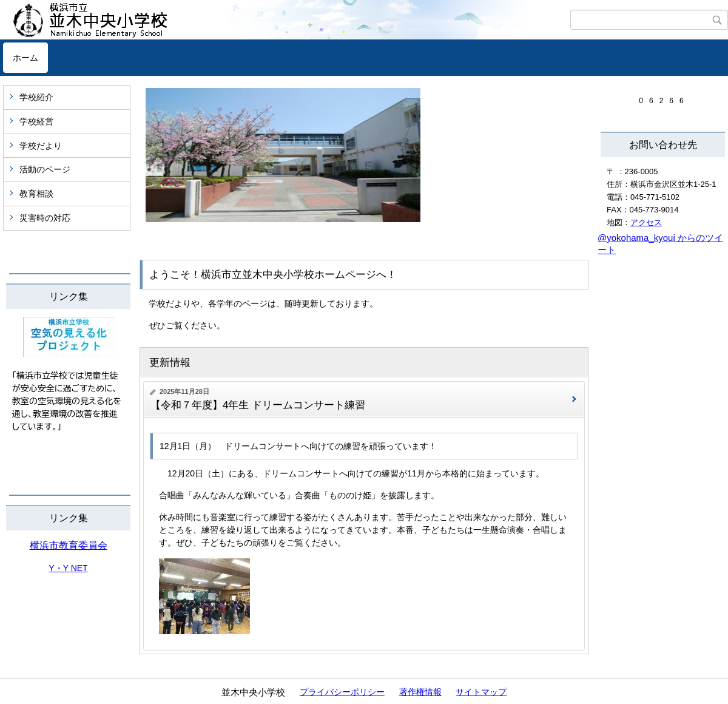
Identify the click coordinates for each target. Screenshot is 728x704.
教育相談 (36, 194)
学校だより (41, 146)
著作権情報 (420, 692)
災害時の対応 (45, 218)
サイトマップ (481, 692)
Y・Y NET (68, 568)
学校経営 (36, 121)
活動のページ (45, 169)
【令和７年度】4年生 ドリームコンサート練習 (263, 405)
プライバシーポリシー (342, 692)
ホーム (25, 58)
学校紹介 (36, 97)
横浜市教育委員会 (69, 545)
